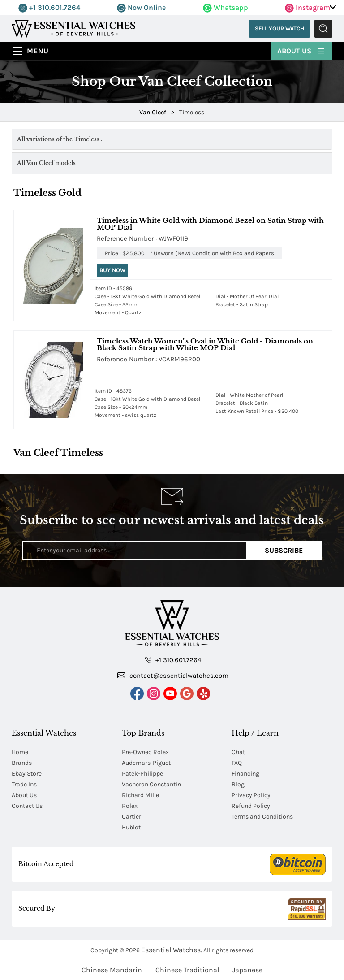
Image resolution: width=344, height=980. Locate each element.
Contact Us (27, 806)
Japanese (247, 970)
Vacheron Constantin (151, 784)
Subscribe (284, 550)
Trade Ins (24, 784)
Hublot (131, 827)
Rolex (130, 806)
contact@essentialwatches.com (173, 675)
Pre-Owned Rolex (145, 752)
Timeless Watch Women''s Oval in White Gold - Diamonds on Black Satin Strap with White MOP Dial (205, 344)
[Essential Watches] (73, 28)
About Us (301, 50)
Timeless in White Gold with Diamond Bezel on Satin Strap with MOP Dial (210, 224)
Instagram (307, 7)
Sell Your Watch (279, 28)
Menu (38, 51)
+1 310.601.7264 (49, 7)
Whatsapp (226, 7)
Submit (323, 29)
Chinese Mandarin (112, 970)
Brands (22, 763)
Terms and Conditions (262, 817)
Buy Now (112, 270)
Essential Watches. (172, 950)
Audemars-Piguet (146, 763)
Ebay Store (27, 774)
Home (20, 752)
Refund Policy (251, 806)
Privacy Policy (251, 795)
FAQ (237, 763)
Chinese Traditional (187, 970)
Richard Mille (140, 795)
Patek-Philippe (142, 774)
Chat (238, 752)
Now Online (141, 7)
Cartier (131, 817)
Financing (245, 774)
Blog (238, 784)
